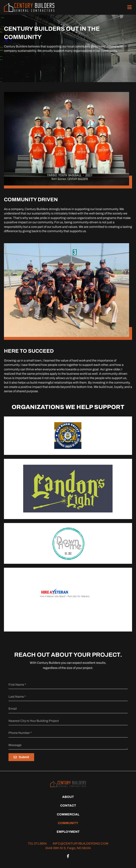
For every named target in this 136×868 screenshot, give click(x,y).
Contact (68, 805)
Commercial (68, 814)
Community (68, 823)
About (68, 797)
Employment (68, 832)
